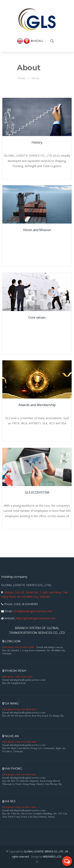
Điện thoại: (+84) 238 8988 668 (19, 742)
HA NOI (9, 801)
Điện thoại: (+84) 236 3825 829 (19, 709)
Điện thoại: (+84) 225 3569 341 (19, 774)
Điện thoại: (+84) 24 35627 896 (19, 807)
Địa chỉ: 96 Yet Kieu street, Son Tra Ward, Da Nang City (33, 716)
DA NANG (10, 704)
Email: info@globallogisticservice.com (24, 680)
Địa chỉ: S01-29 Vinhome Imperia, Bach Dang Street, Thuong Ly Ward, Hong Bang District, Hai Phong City (32, 782)
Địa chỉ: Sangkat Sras (14, 683)
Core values (37, 317)
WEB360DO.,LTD (52, 857)
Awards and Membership (37, 405)
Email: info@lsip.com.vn (50, 647)
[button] (67, 861)
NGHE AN (10, 736)
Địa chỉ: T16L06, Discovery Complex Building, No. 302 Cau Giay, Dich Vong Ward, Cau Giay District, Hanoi (35, 815)
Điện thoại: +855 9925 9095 (17, 677)
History (37, 142)
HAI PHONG (12, 769)
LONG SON (11, 641)
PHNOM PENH (14, 671)
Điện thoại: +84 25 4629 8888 (18, 647)
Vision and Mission (37, 230)
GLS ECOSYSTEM (37, 492)
